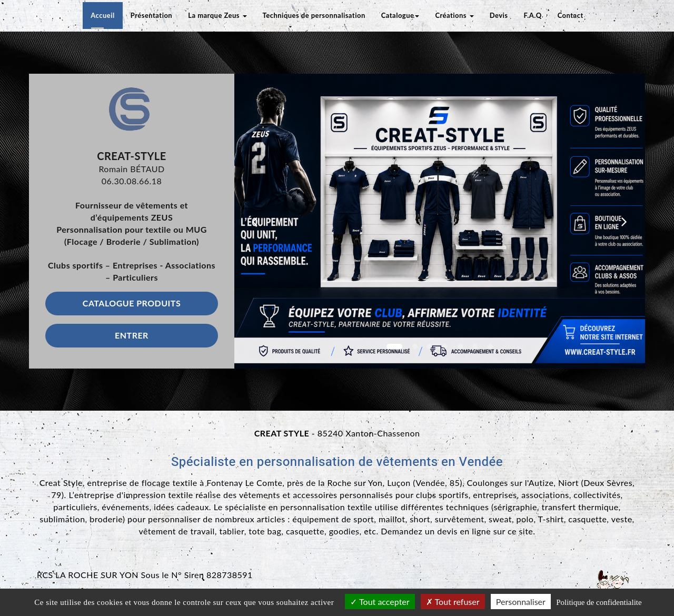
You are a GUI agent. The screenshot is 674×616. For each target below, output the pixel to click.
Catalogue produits (132, 303)
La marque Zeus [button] (217, 15)
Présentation (151, 15)
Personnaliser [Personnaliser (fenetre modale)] (521, 602)
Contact (571, 15)
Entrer (132, 335)
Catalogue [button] (400, 15)
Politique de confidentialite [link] (599, 602)
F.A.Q (533, 15)
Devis (499, 15)
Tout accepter (380, 602)
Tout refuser (453, 602)
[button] (255, 221)
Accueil (102, 15)
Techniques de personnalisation (314, 15)
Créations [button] (454, 15)
